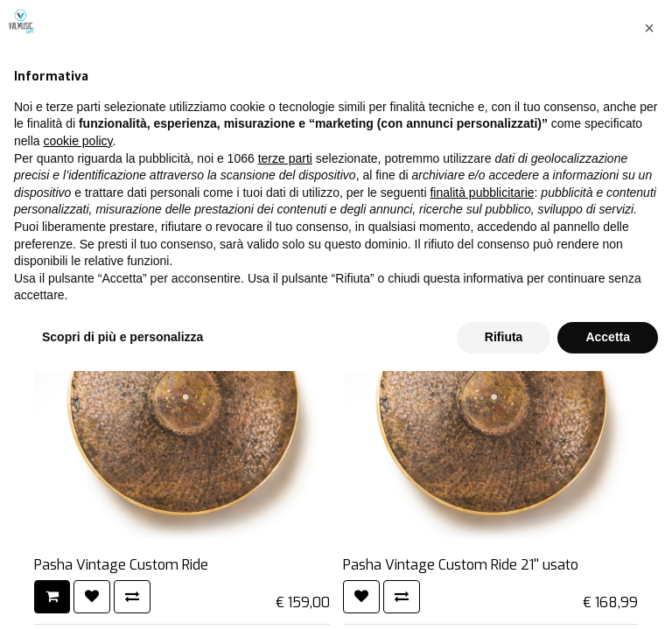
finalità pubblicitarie (482, 451)
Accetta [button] (608, 596)
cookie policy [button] (77, 400)
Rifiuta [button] (504, 596)
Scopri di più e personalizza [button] (122, 596)
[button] (649, 287)
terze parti (285, 417)
